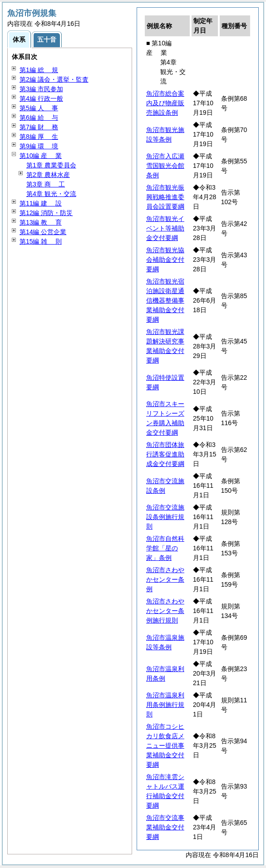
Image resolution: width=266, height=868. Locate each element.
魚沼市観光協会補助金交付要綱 (165, 260)
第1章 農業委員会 (51, 165)
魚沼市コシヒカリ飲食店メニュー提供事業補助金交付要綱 (165, 745)
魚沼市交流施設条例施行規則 (165, 517)
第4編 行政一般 (41, 98)
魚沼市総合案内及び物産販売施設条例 (165, 103)
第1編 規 (39, 70)
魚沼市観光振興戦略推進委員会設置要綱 (165, 197)
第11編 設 (41, 203)
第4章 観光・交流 (51, 194)
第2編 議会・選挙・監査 (54, 79)
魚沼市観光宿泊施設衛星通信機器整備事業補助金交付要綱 (165, 300)
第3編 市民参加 (41, 89)
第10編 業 (41, 156)
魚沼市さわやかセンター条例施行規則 (165, 611)
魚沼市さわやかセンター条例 (165, 579)
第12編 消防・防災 (46, 213)
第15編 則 (41, 241)
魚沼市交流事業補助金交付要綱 (165, 827)
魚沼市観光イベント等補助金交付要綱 (165, 228)
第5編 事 (39, 108)
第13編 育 (41, 222)
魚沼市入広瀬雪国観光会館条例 (165, 166)
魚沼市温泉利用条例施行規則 (165, 705)
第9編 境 (39, 146)
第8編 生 (39, 137)
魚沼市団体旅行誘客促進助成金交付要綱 (165, 454)
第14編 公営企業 (43, 232)
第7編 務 (39, 127)
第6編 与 (39, 118)
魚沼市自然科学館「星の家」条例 (165, 548)
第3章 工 (46, 184)
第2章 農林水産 (48, 175)
